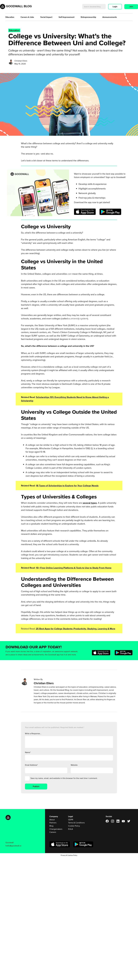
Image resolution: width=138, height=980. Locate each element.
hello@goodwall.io (13, 846)
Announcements (110, 17)
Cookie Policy (74, 826)
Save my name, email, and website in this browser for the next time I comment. (64, 778)
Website (74, 765)
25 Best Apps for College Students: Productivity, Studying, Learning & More (76, 629)
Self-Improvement (66, 17)
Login (115, 7)
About (52, 820)
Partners (53, 823)
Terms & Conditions (76, 823)
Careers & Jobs (27, 17)
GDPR (71, 820)
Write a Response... (33, 733)
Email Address (31, 765)
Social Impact (46, 17)
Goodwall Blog (19, 6)
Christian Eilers (21, 61)
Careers (53, 832)
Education (10, 17)
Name (28, 752)
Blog (51, 826)
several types (90, 503)
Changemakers (56, 829)
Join (131, 7)
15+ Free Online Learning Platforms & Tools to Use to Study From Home (74, 568)
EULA (71, 829)
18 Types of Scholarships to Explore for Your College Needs (67, 486)
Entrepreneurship (88, 17)
